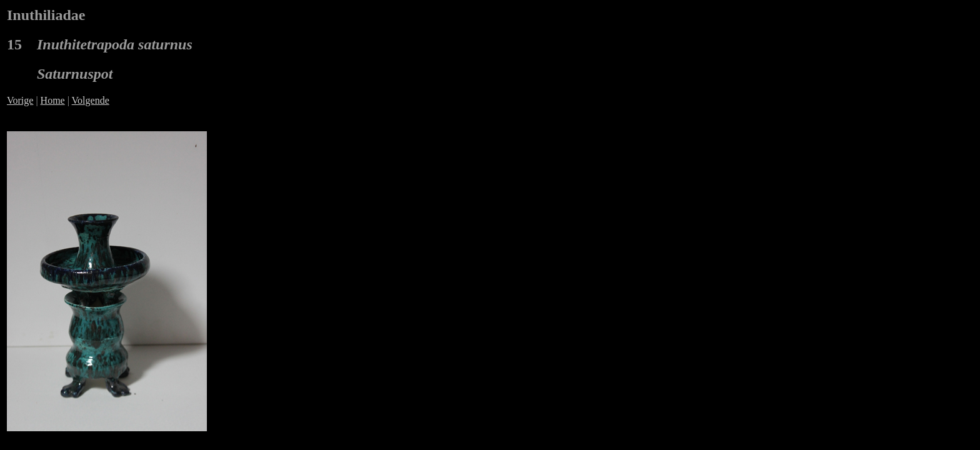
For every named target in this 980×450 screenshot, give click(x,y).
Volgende (91, 100)
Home (53, 100)
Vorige (20, 100)
